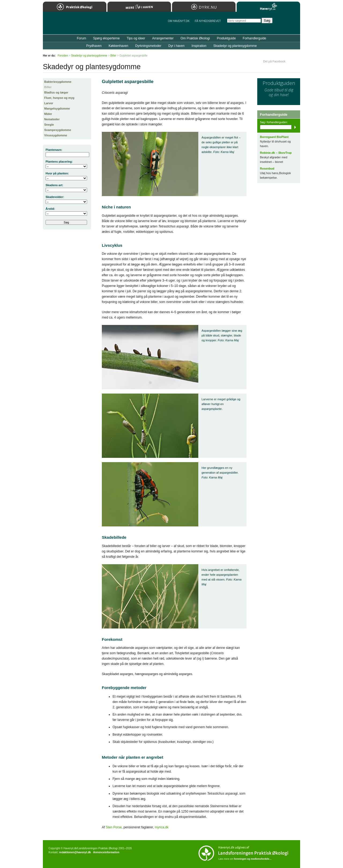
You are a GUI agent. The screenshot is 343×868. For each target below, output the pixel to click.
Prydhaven (94, 46)
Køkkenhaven (118, 46)
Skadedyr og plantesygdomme (235, 46)
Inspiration (199, 46)
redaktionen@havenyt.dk (75, 852)
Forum (82, 38)
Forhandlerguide (254, 38)
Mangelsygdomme (57, 108)
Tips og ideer (136, 38)
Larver (49, 103)
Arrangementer (163, 38)
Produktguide (226, 38)
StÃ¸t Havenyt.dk (288, 23)
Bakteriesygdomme (58, 82)
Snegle (49, 125)
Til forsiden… (66, 25)
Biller (48, 87)
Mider (48, 114)
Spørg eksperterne (106, 38)
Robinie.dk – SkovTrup (276, 153)
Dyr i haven (176, 46)
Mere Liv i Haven (139, 7)
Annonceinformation (106, 852)
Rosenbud (267, 169)
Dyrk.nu (204, 7)
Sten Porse (114, 827)
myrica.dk (161, 827)
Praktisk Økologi (75, 7)
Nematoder (52, 119)
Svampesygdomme (58, 130)
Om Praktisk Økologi (195, 38)
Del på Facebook (274, 61)
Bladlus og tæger (56, 92)
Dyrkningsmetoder (148, 46)
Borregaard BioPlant (274, 137)
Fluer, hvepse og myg (59, 98)
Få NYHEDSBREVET (208, 21)
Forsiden (63, 56)
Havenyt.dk (268, 7)
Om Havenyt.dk (179, 21)
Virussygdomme (56, 135)
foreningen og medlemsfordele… (253, 859)
